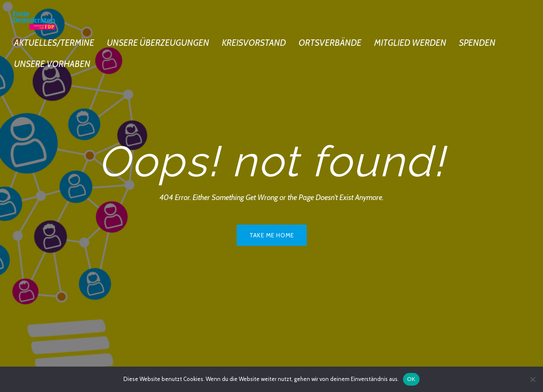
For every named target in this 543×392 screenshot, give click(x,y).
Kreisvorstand (254, 43)
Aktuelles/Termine (54, 43)
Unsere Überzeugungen (158, 43)
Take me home (272, 235)
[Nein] (532, 379)
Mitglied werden (410, 43)
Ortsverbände (330, 43)
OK (411, 379)
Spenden (477, 43)
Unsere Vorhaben (52, 64)
